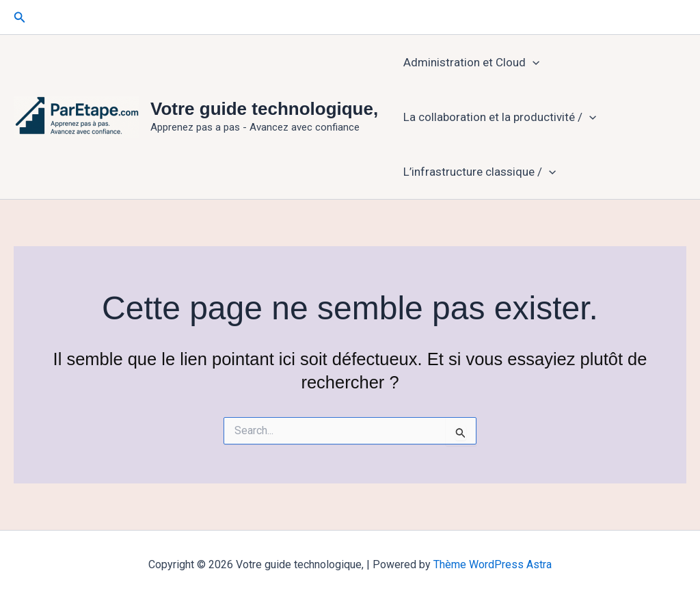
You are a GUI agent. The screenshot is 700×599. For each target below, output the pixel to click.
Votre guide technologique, (264, 109)
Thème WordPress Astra (493, 564)
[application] (533, 62)
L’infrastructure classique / (480, 172)
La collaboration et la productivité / (500, 117)
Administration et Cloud (471, 62)
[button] (20, 17)
